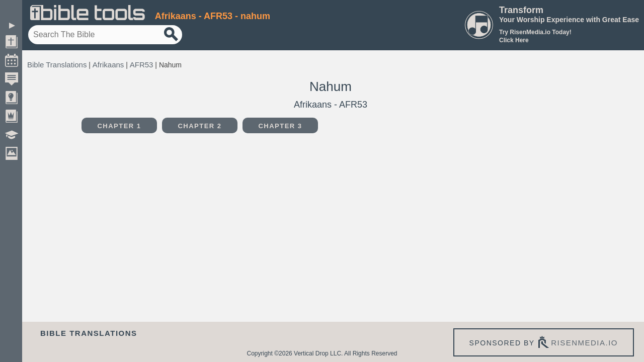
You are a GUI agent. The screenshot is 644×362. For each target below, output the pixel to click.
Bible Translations (57, 65)
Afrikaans (108, 65)
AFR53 (142, 65)
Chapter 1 (119, 126)
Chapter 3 (280, 126)
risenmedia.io (584, 343)
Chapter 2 (199, 126)
